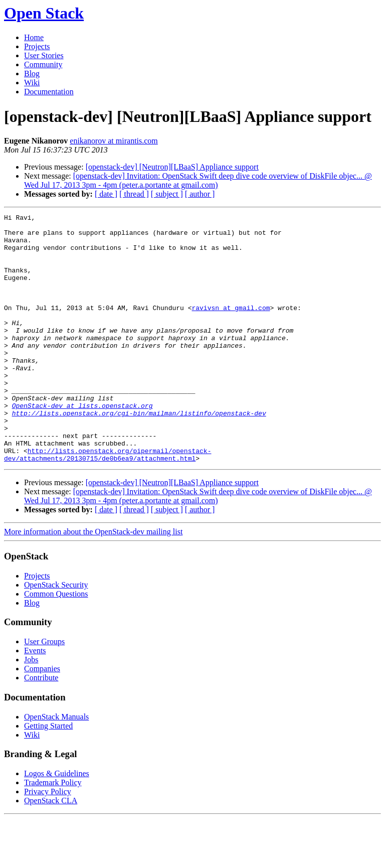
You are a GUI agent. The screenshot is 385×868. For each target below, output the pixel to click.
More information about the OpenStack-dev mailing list (93, 581)
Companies (42, 718)
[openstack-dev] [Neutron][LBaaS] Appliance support (172, 167)
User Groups (44, 691)
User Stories (44, 55)
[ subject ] (167, 194)
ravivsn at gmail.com (231, 327)
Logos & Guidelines (57, 823)
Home (34, 37)
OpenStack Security (56, 634)
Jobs (31, 709)
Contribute (41, 727)
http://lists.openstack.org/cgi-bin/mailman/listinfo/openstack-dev (139, 454)
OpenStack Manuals (56, 766)
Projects (37, 46)
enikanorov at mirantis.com (114, 141)
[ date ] (106, 194)
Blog (32, 74)
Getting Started (48, 775)
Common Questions (56, 643)
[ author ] (200, 194)
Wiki (32, 83)
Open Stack (44, 13)
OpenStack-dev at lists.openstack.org (82, 445)
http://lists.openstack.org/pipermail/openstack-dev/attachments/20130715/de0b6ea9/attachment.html (108, 503)
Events (35, 700)
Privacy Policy (48, 841)
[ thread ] (134, 194)
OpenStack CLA (51, 850)
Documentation (49, 92)
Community (43, 64)
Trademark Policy (53, 832)
